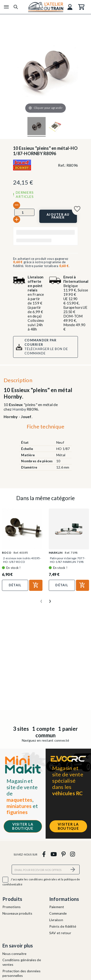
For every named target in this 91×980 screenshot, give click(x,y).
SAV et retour (60, 933)
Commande (58, 913)
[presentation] (41, 599)
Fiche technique (46, 426)
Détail (15, 585)
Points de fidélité (63, 926)
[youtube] (54, 854)
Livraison (56, 920)
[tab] (45, 428)
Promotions (12, 907)
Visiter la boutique (23, 826)
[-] (17, 205)
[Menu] (6, 7)
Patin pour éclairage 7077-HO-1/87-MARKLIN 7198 (68, 560)
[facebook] (44, 854)
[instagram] (73, 854)
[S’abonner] (73, 869)
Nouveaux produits (17, 913)
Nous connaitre (15, 954)
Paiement (57, 907)
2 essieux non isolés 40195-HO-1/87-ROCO (22, 560)
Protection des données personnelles (22, 973)
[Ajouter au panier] (58, 216)
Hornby (19, 409)
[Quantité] (24, 212)
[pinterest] (63, 854)
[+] (17, 219)
